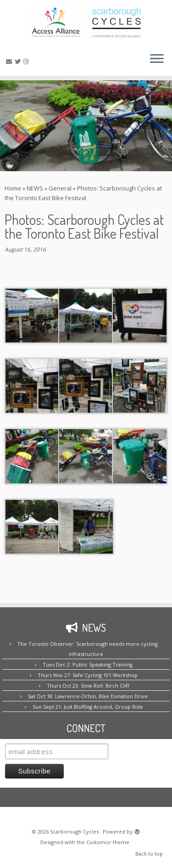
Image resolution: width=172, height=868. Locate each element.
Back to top (149, 854)
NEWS (35, 188)
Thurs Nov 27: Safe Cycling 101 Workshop (88, 675)
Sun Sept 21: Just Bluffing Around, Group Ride (88, 707)
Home (13, 188)
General (60, 188)
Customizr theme (108, 842)
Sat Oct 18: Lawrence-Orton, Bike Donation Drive (88, 696)
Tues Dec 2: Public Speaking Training (88, 664)
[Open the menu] (157, 59)
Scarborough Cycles (74, 832)
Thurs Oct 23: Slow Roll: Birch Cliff (88, 686)
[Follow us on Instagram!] (27, 62)
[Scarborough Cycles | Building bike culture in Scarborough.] (86, 22)
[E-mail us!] (10, 62)
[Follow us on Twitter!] (19, 62)
